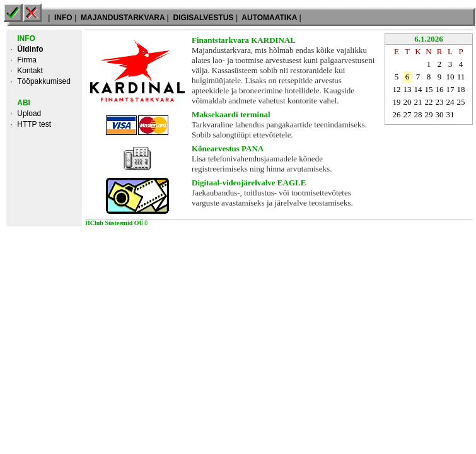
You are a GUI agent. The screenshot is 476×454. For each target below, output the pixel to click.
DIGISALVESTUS (203, 18)
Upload (29, 113)
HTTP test (34, 124)
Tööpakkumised (44, 81)
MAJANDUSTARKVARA (123, 18)
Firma (27, 60)
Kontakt (30, 71)
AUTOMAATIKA (269, 18)
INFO (63, 18)
